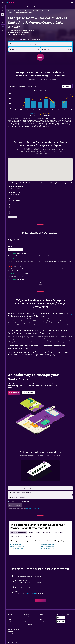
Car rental (10, 11)
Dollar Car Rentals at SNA (17, 551)
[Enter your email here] (42, 497)
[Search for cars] (3, 14)
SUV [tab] (41, 91)
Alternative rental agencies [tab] (19, 533)
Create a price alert (31, 593)
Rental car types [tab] (58, 533)
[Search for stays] (3, 11)
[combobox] (13, 39)
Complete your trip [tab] (16, 536)
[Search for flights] (3, 7)
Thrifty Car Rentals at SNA (47, 544)
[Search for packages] (3, 18)
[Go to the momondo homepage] (11, 2)
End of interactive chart (8, 109)
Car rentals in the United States (21, 11)
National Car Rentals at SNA (17, 547)
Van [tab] (45, 91)
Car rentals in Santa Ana (48, 11)
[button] (3, 3)
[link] (14, 393)
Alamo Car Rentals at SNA (47, 549)
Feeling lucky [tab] (29, 536)
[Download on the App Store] (61, 621)
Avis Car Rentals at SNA (16, 544)
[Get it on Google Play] (61, 617)
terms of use (29, 509)
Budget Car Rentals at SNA (48, 547)
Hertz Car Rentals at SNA (17, 549)
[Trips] (3, 22)
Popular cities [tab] (47, 533)
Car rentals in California (35, 11)
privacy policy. (37, 509)
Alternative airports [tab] (34, 533)
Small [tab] (36, 91)
